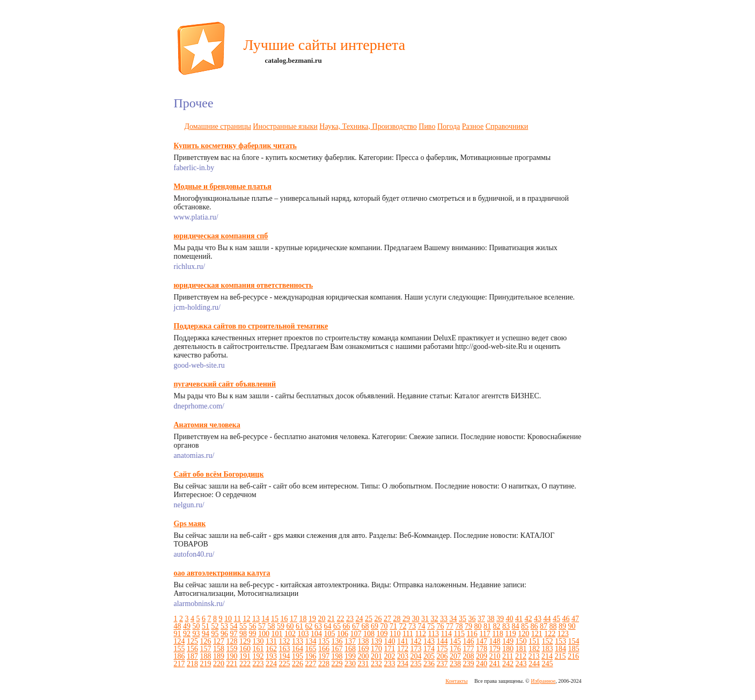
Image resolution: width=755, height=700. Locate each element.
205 (429, 656)
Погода (449, 126)
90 (572, 626)
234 (403, 664)
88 (553, 626)
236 (429, 664)
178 (482, 649)
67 (356, 626)
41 (519, 619)
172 (403, 649)
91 (178, 634)
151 (534, 641)
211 (508, 656)
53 (224, 626)
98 (243, 634)
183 (548, 649)
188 (206, 656)
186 (179, 656)
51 (206, 626)
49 (187, 626)
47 (575, 619)
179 (495, 649)
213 (534, 656)
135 (324, 641)
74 (422, 626)
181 (521, 649)
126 (206, 641)
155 (179, 649)
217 (179, 664)
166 (324, 649)
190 (232, 656)
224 (271, 664)
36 (472, 619)
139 (376, 641)
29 (406, 619)
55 (243, 626)
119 (510, 634)
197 (324, 656)
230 (350, 664)
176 (455, 649)
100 (264, 634)
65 (337, 626)
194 (285, 656)
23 (350, 619)
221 (232, 664)
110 (395, 634)
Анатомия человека (207, 425)
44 (547, 619)
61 (299, 626)
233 (390, 664)
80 (478, 626)
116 (472, 634)
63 (318, 626)
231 (364, 664)
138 (364, 641)
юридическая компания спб (221, 236)
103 (303, 634)
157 (206, 649)
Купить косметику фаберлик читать (235, 146)
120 (523, 634)
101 (277, 634)
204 (416, 656)
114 (446, 634)
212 (521, 656)
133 (298, 641)
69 (375, 626)
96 (224, 634)
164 (298, 649)
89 (562, 626)
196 (311, 656)
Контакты (456, 681)
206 (442, 656)
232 (376, 664)
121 (537, 634)
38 (490, 619)
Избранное (543, 681)
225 (285, 664)
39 (500, 619)
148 (495, 641)
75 (431, 626)
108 (369, 634)
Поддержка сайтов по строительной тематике (251, 326)
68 (365, 626)
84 (516, 626)
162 (271, 649)
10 (228, 619)
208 (469, 656)
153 (560, 641)
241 (495, 664)
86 (534, 626)
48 (178, 626)
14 (265, 619)
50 (196, 626)
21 (331, 619)
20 (321, 619)
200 (364, 656)
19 (312, 619)
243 (521, 664)
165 (311, 649)
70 (384, 626)
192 (258, 656)
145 (455, 641)
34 (453, 619)
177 (469, 649)
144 (442, 641)
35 (463, 619)
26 (378, 619)
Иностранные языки (285, 126)
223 (258, 664)
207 (455, 656)
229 (337, 664)
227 (311, 664)
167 (337, 649)
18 (303, 619)
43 (538, 619)
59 (281, 626)
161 (258, 649)
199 (350, 656)
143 (429, 641)
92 (187, 634)
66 (347, 626)
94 (206, 634)
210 (495, 656)
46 (566, 619)
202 (390, 656)
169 (364, 649)
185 (574, 649)
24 (359, 619)
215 (560, 656)
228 (324, 664)
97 (234, 634)
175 (442, 649)
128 (232, 641)
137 (350, 641)
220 (219, 664)
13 (256, 619)
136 (337, 641)
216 (573, 656)
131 (271, 641)
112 (420, 634)
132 (285, 641)
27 (387, 619)
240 (482, 664)
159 (232, 649)
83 (506, 626)
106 (343, 634)
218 (192, 664)
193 (271, 656)
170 (376, 649)
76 (441, 626)
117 (485, 634)
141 (403, 641)
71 (393, 626)
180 (508, 649)
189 (219, 656)
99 (253, 634)
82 (497, 626)
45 (556, 619)
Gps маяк (190, 524)
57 (262, 626)
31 (425, 619)
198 (337, 656)
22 (340, 619)
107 (356, 634)
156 (192, 649)
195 (298, 656)
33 (444, 619)
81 (487, 626)
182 (534, 649)
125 (192, 641)
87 (544, 626)
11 (237, 619)
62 (309, 626)
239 (469, 664)
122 (550, 634)
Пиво (427, 126)
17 (294, 619)
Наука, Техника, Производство (368, 126)
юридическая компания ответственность (244, 285)
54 (234, 626)
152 (548, 641)
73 (412, 626)
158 (219, 649)
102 (290, 634)
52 (215, 626)
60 (290, 626)
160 (245, 649)
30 (415, 619)
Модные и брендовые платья (223, 187)
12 (246, 619)
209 (482, 656)
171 (390, 649)
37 (481, 619)
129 (245, 641)
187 (192, 656)
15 (275, 619)
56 (253, 626)
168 (350, 649)
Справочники (507, 126)
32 (434, 619)
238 (455, 664)
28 (397, 619)
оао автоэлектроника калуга (222, 573)
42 (528, 619)
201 (376, 656)
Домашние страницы (218, 126)
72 (403, 626)
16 (284, 619)
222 (245, 664)
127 (219, 641)
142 (416, 641)
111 (408, 634)
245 (548, 664)
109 (382, 634)
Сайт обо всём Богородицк (219, 474)
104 (316, 634)
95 (215, 634)
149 (508, 641)
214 (547, 656)
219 (206, 664)
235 (416, 664)
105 (330, 634)
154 (574, 641)
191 (245, 656)
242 (508, 664)
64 (328, 626)
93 (196, 634)
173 (416, 649)
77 (450, 626)
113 (433, 634)
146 (469, 641)
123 (563, 634)
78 (459, 626)
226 (298, 664)
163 (285, 649)
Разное (473, 126)
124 (179, 641)
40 (509, 619)
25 (369, 619)
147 (482, 641)
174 (429, 649)
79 (468, 626)
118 (497, 634)
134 (311, 641)
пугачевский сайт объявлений (225, 384)
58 (272, 626)
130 (258, 641)
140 (390, 641)
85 (525, 626)
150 (521, 641)
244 (534, 664)
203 (403, 656)
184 (560, 649)
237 (442, 664)
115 (459, 634)
